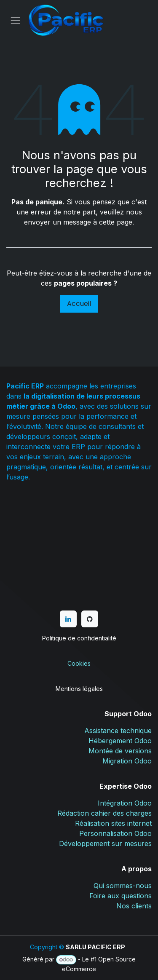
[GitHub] (90, 619)
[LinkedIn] (68, 619)
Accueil (79, 304)
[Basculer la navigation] (15, 20)
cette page (116, 222)
